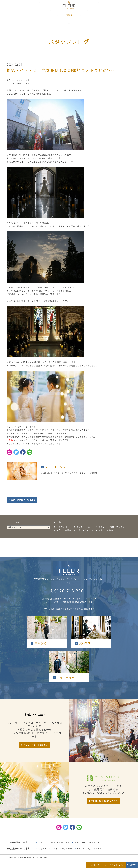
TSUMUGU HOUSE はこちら (105, 801)
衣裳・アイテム (117, 527)
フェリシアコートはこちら (36, 745)
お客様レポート (64, 527)
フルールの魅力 (106, 530)
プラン (101, 527)
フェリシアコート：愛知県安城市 (54, 842)
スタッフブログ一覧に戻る (23, 500)
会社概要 (43, 849)
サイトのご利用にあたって (89, 849)
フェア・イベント (85, 527)
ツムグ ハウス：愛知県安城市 (88, 842)
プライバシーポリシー (62, 849)
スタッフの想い (64, 530)
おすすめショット (85, 530)
